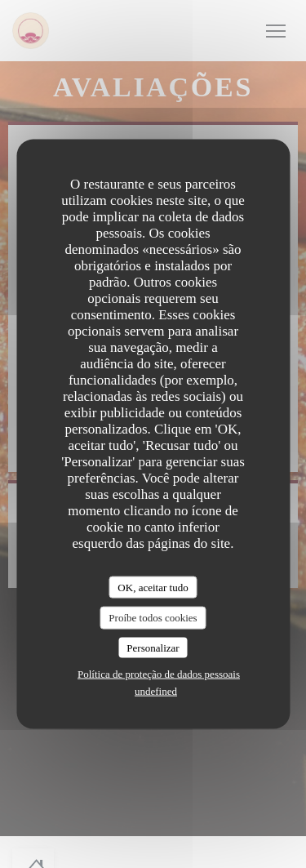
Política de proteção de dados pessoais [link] (159, 674)
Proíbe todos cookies (153, 618)
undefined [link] (156, 691)
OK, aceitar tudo (153, 587)
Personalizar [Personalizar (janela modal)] (153, 647)
